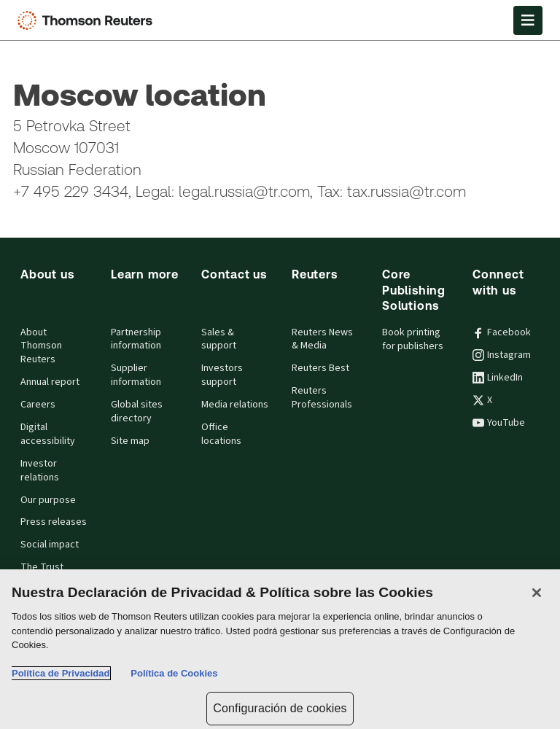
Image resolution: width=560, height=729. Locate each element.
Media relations (235, 405)
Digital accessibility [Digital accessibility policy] (48, 434)
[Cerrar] (537, 593)
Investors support (222, 375)
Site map (130, 441)
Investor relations (40, 471)
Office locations (221, 434)
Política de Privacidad (61, 673)
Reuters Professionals (322, 398)
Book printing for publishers (413, 339)
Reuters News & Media (322, 339)
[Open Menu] (528, 20)
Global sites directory (137, 412)
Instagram (502, 355)
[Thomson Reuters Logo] (88, 20)
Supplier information (136, 375)
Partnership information (136, 339)
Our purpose (48, 500)
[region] (280, 649)
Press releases (54, 522)
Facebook (502, 332)
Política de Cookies (174, 673)
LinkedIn (498, 378)
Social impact (50, 545)
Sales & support (219, 339)
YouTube (499, 423)
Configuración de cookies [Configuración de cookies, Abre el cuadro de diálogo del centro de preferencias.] (280, 708)
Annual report (50, 382)
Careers (38, 405)
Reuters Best (320, 368)
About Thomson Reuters (41, 346)
